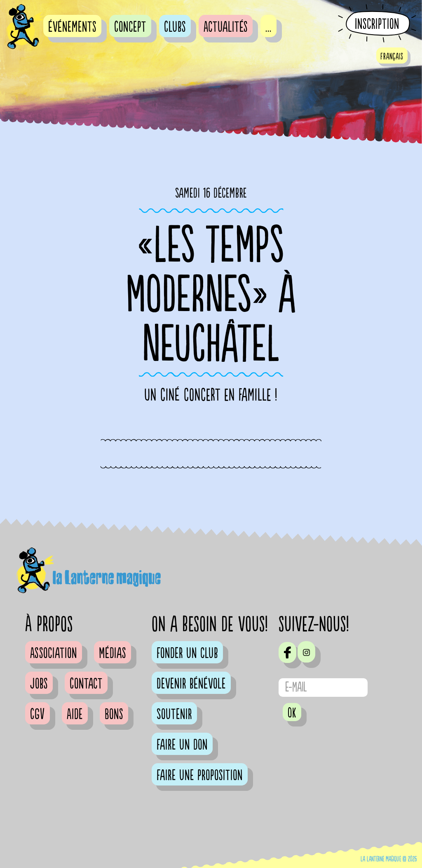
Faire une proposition (200, 776)
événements (72, 27)
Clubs (175, 27)
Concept (130, 27)
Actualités (226, 27)
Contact (86, 684)
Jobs (39, 684)
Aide (75, 715)
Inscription (377, 24)
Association (54, 653)
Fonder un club (187, 653)
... (268, 27)
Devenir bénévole (191, 684)
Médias (113, 653)
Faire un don (182, 745)
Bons (114, 715)
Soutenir (174, 715)
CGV (38, 715)
